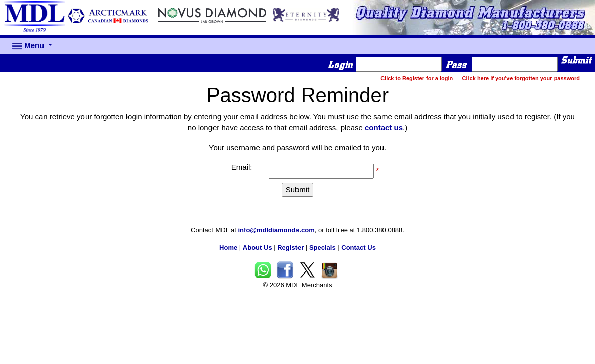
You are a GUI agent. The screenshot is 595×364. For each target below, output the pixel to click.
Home (228, 247)
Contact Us (358, 247)
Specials (323, 247)
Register (290, 247)
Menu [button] (29, 46)
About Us (258, 247)
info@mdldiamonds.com (277, 230)
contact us (384, 128)
